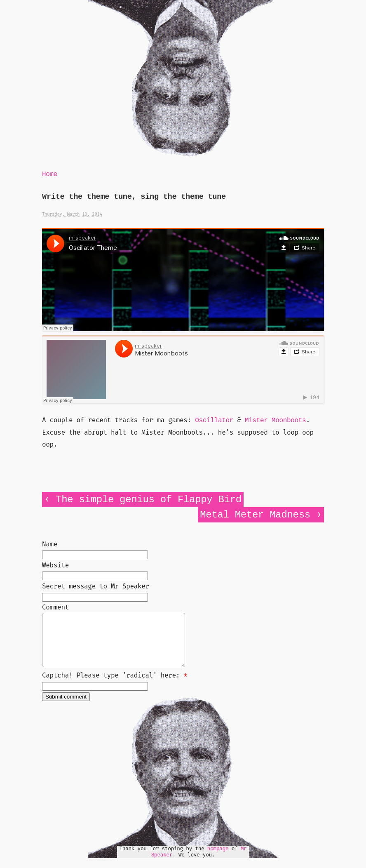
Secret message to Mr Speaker (96, 586)
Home (50, 174)
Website (55, 565)
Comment (55, 607)
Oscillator (214, 421)
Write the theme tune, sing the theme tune (134, 197)
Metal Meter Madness (255, 515)
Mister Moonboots (276, 421)
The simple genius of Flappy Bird (149, 500)
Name (50, 544)
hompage (218, 859)
